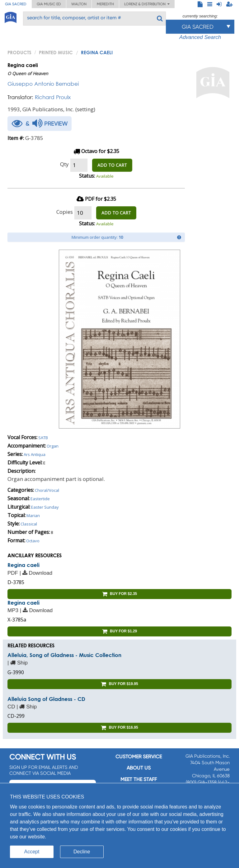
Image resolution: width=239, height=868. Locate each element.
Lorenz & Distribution (147, 4)
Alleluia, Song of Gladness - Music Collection (64, 655)
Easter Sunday (45, 507)
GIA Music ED (49, 4)
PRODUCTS (19, 52)
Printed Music (56, 52)
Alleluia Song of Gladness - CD (46, 699)
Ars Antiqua (35, 454)
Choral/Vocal (47, 490)
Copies (65, 212)
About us (139, 768)
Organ (53, 446)
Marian (33, 516)
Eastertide (40, 499)
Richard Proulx (53, 97)
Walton (79, 4)
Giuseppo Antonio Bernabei (43, 84)
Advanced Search (200, 37)
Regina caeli (23, 565)
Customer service (139, 757)
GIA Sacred (16, 4)
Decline (82, 852)
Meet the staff (139, 779)
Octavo (33, 541)
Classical (29, 524)
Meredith (105, 4)
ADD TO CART (112, 165)
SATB (43, 438)
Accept (32, 852)
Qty (64, 164)
